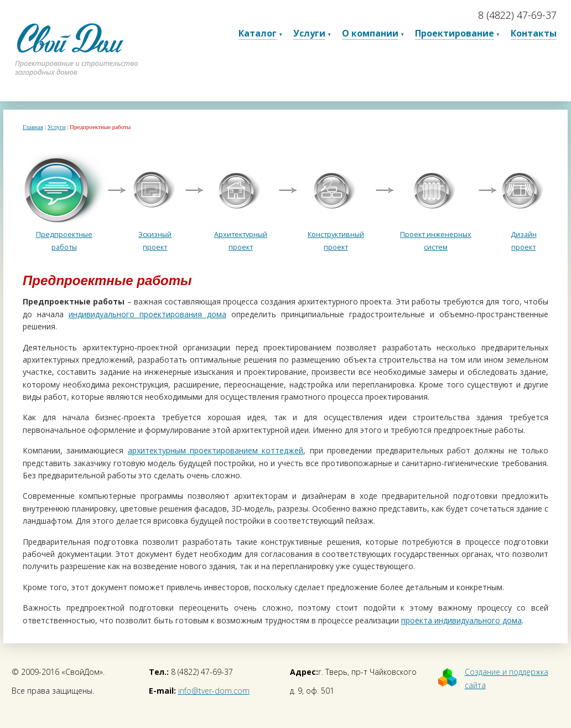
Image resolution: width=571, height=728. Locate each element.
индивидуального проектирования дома (147, 314)
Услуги (57, 127)
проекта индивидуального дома (461, 620)
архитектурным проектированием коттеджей (216, 450)
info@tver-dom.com (214, 691)
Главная (33, 127)
